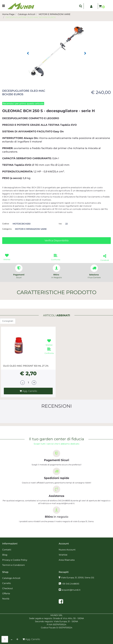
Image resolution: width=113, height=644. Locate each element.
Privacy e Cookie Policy (15, 560)
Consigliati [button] (8, 321)
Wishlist (63, 555)
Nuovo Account (67, 550)
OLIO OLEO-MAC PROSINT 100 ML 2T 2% (26, 366)
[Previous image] (28, 53)
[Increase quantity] (17, 639)
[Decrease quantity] (12, 639)
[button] (56, 51)
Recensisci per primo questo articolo (23, 103)
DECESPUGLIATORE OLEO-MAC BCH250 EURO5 (31, 17)
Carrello (6, 583)
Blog (5, 555)
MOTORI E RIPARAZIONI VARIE (55, 14)
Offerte (6, 593)
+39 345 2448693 (70, 584)
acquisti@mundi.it (71, 590)
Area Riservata (67, 560)
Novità (6, 599)
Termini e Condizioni (13, 565)
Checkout (8, 588)
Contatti (7, 550)
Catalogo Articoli (27, 14)
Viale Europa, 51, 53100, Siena (78, 578)
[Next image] (85, 53)
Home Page (8, 14)
